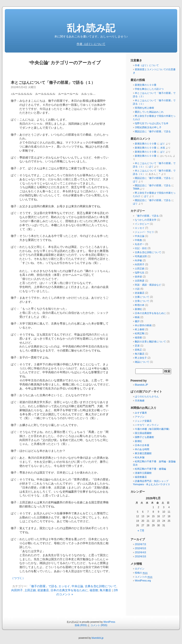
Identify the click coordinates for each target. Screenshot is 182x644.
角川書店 (105, 590)
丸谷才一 (140, 244)
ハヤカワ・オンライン (147, 425)
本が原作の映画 (143, 325)
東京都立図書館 (143, 453)
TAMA (136, 189)
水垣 (163, 148)
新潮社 (138, 309)
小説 (137, 289)
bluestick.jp (98, 638)
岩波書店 (43, 590)
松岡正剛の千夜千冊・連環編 (150, 469)
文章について (142, 301)
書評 (137, 321)
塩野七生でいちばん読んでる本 (152, 123)
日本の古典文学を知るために (69, 590)
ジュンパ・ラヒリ (144, 232)
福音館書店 (141, 477)
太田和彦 (140, 281)
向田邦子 (17, 590)
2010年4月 (141, 552)
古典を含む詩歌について (101, 586)
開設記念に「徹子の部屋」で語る (153, 131)
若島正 (138, 350)
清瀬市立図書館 (143, 473)
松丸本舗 (140, 457)
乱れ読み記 (91, 28)
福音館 (94, 590)
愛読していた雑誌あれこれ (149, 112)
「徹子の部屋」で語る (43, 586)
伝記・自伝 (141, 248)
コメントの (144, 577)
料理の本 (140, 305)
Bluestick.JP (141, 385)
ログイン (140, 569)
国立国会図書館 (143, 433)
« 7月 (141, 531)
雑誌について (142, 362)
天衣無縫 (140, 401)
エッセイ (64, 586)
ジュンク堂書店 (143, 421)
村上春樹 (140, 329)
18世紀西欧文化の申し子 (148, 127)
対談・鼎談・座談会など (148, 285)
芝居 (137, 346)
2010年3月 (141, 556)
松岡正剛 (140, 333)
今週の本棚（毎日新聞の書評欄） (153, 429)
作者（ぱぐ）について (91, 44)
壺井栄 (138, 277)
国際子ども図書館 (144, 437)
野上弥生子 (141, 358)
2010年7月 (141, 544)
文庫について (142, 297)
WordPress (109, 622)
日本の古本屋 (142, 445)
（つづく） (18, 578)
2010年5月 (141, 548)
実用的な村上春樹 (144, 108)
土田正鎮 (30, 590)
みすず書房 (141, 413)
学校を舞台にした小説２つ (149, 89)
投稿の (141, 573)
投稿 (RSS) (81, 625)
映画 (137, 317)
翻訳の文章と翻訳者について (150, 342)
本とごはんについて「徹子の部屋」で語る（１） (53, 82)
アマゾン (140, 417)
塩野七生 (140, 273)
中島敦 (138, 240)
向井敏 (138, 260)
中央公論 (77, 586)
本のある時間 (142, 449)
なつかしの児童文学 (146, 220)
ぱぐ (163, 144)
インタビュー (142, 224)
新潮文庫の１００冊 (146, 85)
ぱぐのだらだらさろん (147, 397)
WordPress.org (143, 581)
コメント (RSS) (99, 625)
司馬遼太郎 (141, 256)
